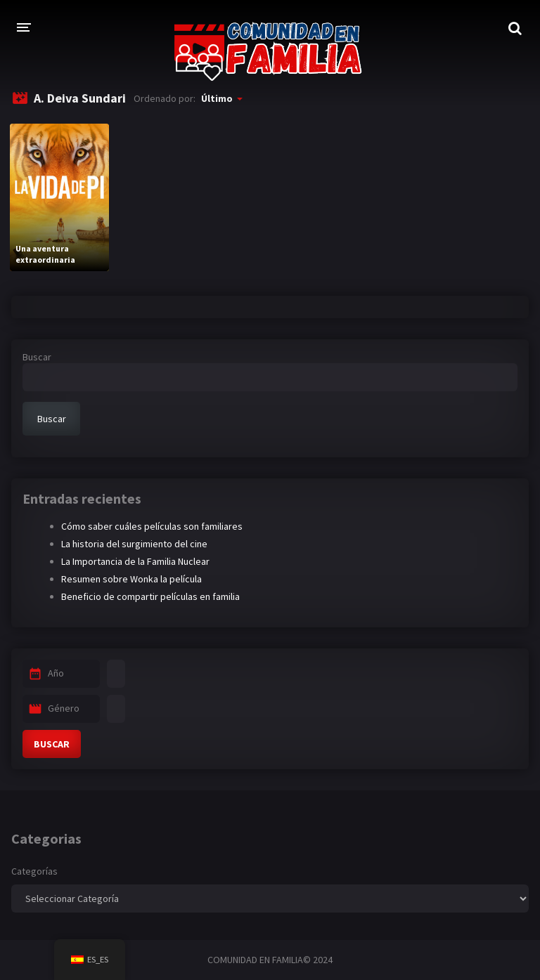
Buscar (37, 357)
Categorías (34, 871)
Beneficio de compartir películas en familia (150, 596)
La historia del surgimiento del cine (134, 544)
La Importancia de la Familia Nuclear (135, 561)
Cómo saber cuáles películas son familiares (152, 526)
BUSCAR (52, 744)
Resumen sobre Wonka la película (131, 579)
